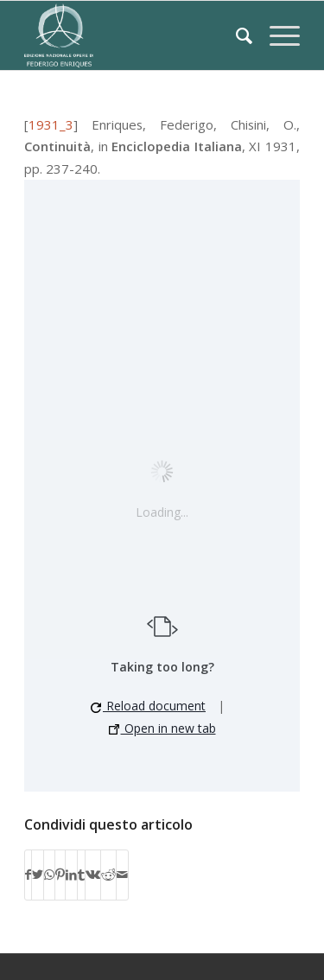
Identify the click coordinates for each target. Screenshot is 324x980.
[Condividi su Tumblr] (81, 875)
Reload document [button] (148, 706)
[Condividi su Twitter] (38, 875)
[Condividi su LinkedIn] (71, 875)
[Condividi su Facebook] (28, 875)
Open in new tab (162, 728)
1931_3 (51, 124)
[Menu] (276, 35)
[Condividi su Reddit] (108, 875)
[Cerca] (235, 35)
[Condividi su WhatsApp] (49, 875)
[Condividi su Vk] (93, 875)
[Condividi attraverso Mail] (122, 875)
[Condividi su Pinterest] (60, 875)
